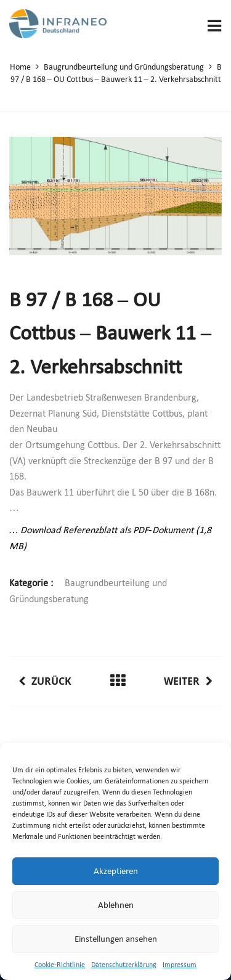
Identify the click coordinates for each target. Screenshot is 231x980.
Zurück (45, 681)
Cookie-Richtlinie (60, 965)
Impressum (180, 965)
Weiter (188, 681)
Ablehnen (116, 905)
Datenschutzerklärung (124, 965)
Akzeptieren (116, 871)
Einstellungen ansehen (116, 939)
